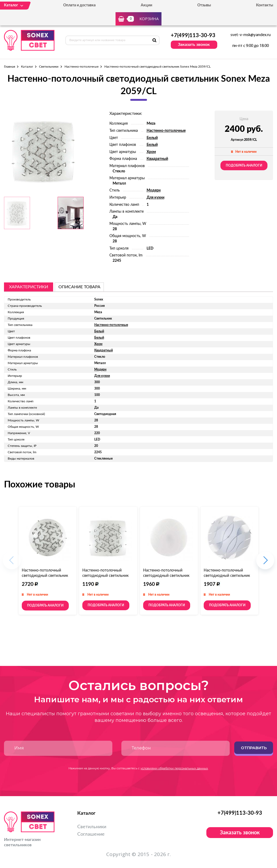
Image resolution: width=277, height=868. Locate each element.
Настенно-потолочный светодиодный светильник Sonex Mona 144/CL (227, 576)
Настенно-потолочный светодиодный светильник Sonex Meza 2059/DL (105, 576)
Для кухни (155, 198)
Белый (152, 138)
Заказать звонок (194, 45)
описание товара (79, 287)
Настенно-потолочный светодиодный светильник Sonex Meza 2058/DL (45, 576)
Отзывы (204, 5)
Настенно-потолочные (82, 67)
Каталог (27, 67)
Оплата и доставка (79, 5)
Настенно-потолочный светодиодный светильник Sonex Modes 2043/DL (166, 576)
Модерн (154, 190)
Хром (151, 152)
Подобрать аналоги (244, 165)
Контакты (265, 5)
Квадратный (157, 159)
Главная (10, 67)
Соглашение (91, 834)
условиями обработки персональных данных (174, 768)
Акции (146, 5)
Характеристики (29, 287)
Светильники (49, 67)
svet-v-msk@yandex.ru (251, 35)
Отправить (254, 748)
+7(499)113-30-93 (193, 36)
